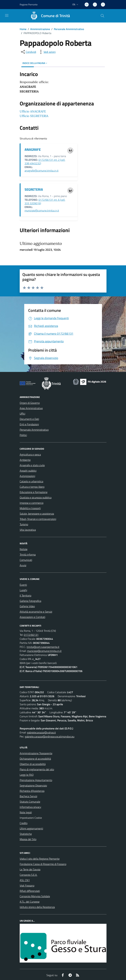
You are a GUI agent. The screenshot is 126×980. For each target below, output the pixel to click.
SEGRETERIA (34, 189)
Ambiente (25, 460)
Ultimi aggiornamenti (31, 828)
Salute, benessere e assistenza (37, 514)
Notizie (24, 549)
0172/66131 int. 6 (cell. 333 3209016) (45, 202)
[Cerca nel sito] (102, 16)
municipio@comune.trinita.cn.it (42, 210)
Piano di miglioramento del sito (37, 769)
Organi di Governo (30, 403)
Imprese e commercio (32, 503)
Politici (23, 435)
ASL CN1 (25, 880)
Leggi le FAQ (27, 775)
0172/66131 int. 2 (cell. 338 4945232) (45, 162)
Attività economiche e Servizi (36, 612)
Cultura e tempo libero (32, 487)
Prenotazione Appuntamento (36, 780)
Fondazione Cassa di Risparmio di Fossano (43, 864)
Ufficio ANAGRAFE (33, 111)
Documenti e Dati (29, 419)
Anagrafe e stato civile (32, 465)
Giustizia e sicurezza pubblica (36, 497)
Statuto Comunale (30, 802)
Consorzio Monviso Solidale (35, 896)
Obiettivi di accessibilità (33, 764)
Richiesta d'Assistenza (32, 791)
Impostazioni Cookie (31, 818)
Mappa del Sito (28, 839)
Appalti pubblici (28, 471)
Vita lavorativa (28, 530)
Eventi (23, 585)
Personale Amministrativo (69, 29)
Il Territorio (25, 595)
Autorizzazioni (27, 476)
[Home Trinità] (49, 16)
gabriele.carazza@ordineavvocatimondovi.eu (50, 736)
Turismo (24, 524)
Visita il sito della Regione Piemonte (40, 859)
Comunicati (26, 560)
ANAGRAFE (33, 149)
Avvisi (23, 565)
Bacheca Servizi (28, 796)
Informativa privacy (30, 807)
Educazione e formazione (34, 492)
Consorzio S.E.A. (29, 875)
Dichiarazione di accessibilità (35, 759)
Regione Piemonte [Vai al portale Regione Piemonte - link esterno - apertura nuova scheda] (29, 4)
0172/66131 (31, 635)
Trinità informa (28, 555)
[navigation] (7, 15)
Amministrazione (40, 29)
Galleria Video (27, 606)
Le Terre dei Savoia (30, 869)
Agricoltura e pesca (30, 455)
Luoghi (23, 590)
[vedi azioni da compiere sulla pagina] (47, 52)
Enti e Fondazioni (29, 424)
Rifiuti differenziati (30, 891)
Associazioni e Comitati (32, 617)
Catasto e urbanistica (31, 481)
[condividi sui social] (28, 52)
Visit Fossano (27, 886)
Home (23, 29)
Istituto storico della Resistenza (37, 907)
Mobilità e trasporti (30, 508)
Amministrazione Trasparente (36, 753)
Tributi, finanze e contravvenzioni (38, 519)
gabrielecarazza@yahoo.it (41, 732)
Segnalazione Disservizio (33, 785)
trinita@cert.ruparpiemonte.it (43, 647)
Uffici (22, 414)
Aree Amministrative (31, 408)
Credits (24, 823)
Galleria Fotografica (30, 601)
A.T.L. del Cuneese (30, 902)
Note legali (26, 812)
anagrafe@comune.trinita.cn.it (42, 171)
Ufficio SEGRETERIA (34, 116)
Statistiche (26, 834)
